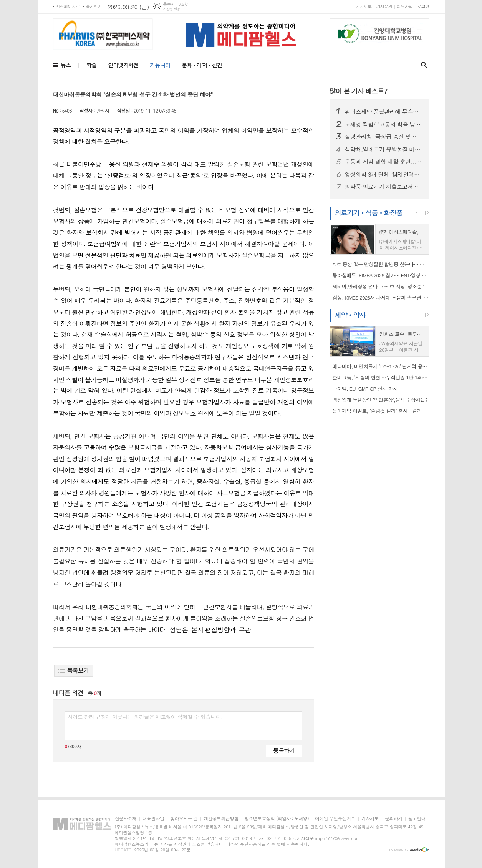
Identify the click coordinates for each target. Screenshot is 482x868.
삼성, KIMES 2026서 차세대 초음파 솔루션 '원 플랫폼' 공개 (381, 297)
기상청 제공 (171, 9)
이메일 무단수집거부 (335, 819)
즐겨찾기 (94, 6)
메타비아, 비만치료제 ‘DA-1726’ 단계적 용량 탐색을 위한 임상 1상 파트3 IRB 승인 (381, 366)
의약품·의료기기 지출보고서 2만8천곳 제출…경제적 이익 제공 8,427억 (384, 187)
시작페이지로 (68, 6)
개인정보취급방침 (221, 819)
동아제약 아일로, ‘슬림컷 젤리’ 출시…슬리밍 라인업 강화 (381, 411)
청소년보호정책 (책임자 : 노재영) (277, 819)
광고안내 (417, 819)
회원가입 (405, 6)
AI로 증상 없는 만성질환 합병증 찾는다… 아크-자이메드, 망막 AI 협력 (381, 264)
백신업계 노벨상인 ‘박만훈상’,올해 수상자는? (380, 400)
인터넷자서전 (123, 65)
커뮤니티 (160, 65)
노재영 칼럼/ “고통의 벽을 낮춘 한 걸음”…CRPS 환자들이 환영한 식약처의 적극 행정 (384, 124)
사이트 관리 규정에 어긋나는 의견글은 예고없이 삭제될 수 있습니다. (145, 717)
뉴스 (66, 65)
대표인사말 (153, 819)
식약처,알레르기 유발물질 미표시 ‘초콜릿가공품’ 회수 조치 (384, 149)
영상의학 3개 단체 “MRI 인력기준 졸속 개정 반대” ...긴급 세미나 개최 (384, 174)
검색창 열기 (422, 65)
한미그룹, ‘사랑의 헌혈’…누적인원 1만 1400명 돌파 (381, 377)
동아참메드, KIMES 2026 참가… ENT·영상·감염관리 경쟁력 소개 (381, 275)
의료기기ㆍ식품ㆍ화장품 (369, 213)
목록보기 (74, 670)
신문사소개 (126, 819)
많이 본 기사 (359, 91)
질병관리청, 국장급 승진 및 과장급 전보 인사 (384, 137)
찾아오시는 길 (184, 819)
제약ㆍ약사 (350, 315)
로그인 (423, 6)
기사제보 (364, 6)
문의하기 (393, 819)
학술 (91, 65)
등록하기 (284, 750)
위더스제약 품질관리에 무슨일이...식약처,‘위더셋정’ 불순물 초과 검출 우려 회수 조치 (384, 112)
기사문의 (384, 6)
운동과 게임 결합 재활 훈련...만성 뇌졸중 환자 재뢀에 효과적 (384, 162)
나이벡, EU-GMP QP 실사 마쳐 (365, 388)
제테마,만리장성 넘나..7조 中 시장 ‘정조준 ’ (378, 286)
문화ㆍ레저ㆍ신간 (202, 65)
